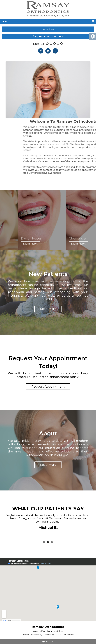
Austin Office (39, 631)
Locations (48, 29)
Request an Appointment (48, 36)
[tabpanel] (48, 522)
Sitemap (25, 635)
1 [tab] (44, 542)
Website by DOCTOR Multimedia (59, 635)
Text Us (48, 642)
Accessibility (37, 635)
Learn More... (33, 244)
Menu (5, 21)
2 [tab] (48, 542)
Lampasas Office (55, 631)
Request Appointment (48, 387)
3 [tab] (52, 542)
